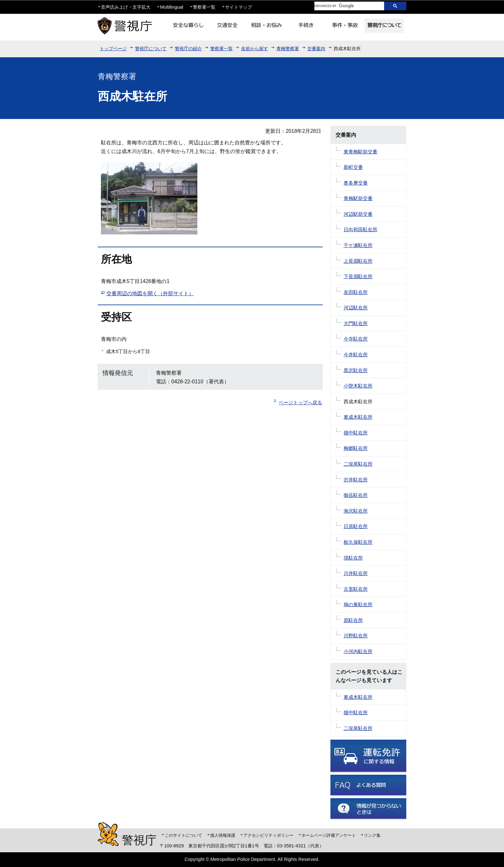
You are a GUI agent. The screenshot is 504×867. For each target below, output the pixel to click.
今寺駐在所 (356, 339)
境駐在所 (353, 558)
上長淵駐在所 (358, 261)
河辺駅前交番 (358, 214)
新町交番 (353, 167)
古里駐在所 (356, 589)
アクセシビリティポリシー (268, 835)
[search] (344, 6)
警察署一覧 (204, 7)
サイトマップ (239, 7)
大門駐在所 (356, 323)
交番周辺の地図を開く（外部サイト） (150, 293)
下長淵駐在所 (358, 276)
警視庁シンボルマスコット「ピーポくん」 (108, 834)
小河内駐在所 (358, 651)
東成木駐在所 (358, 417)
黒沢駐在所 (356, 370)
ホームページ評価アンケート (329, 835)
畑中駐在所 (356, 433)
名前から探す (255, 49)
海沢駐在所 (356, 511)
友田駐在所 (356, 292)
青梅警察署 (288, 49)
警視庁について (151, 49)
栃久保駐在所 (358, 542)
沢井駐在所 (356, 480)
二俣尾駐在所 (358, 464)
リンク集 (372, 835)
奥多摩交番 (356, 183)
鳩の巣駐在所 (358, 604)
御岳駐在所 (356, 495)
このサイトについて (183, 835)
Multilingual (172, 7)
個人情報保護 (223, 835)
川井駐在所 (356, 573)
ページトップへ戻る (300, 402)
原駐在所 (353, 620)
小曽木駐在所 (358, 386)
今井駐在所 (356, 355)
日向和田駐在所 (360, 229)
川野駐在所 (356, 636)
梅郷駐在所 (356, 448)
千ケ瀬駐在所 (358, 245)
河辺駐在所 (356, 308)
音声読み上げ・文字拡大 (126, 7)
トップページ (113, 49)
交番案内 (316, 49)
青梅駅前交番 (358, 198)
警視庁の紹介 (188, 49)
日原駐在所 (356, 526)
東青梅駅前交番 (360, 152)
